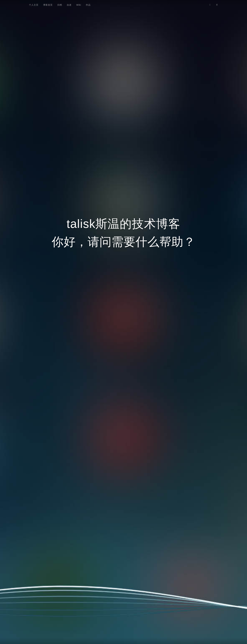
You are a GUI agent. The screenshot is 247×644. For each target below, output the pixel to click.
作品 (88, 5)
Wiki (79, 5)
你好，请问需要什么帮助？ (123, 242)
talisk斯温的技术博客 (123, 224)
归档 (60, 5)
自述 (69, 5)
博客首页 (48, 5)
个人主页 (34, 5)
